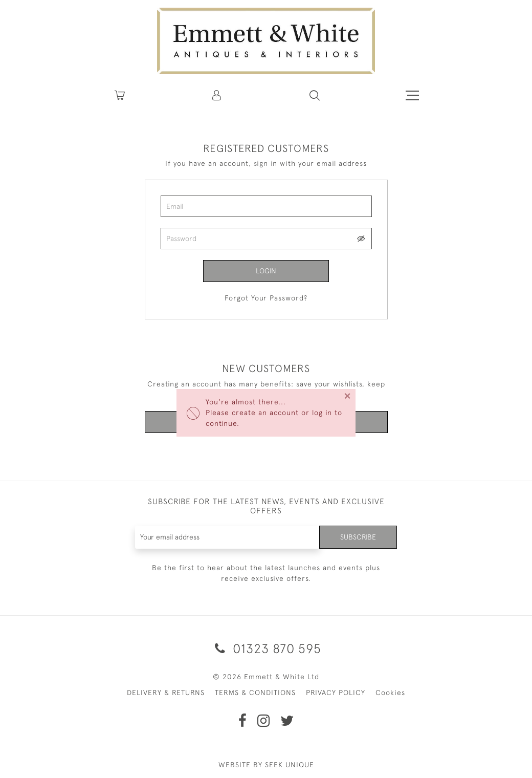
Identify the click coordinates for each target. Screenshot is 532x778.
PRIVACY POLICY (336, 693)
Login (266, 271)
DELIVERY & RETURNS (166, 693)
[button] (315, 95)
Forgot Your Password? (266, 298)
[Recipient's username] (228, 537)
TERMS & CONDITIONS (255, 693)
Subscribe (358, 537)
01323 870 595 (266, 648)
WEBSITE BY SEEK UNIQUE (266, 765)
